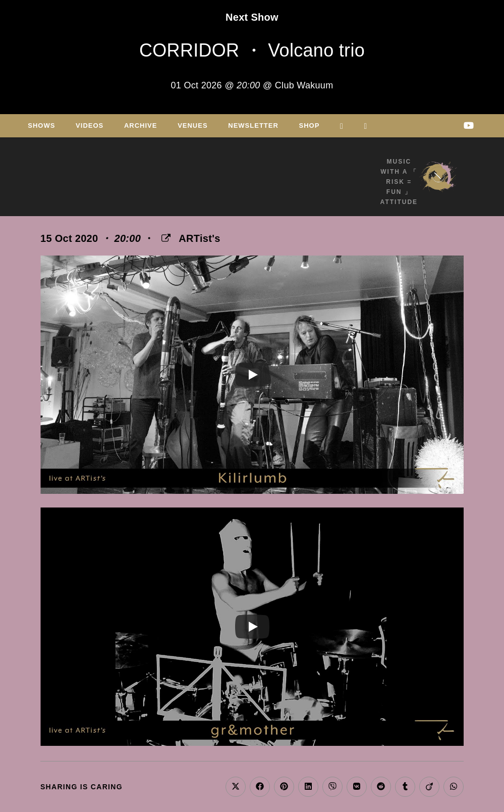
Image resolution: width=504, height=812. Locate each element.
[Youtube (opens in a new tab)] (469, 125)
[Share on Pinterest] (284, 787)
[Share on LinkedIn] (308, 787)
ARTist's (199, 238)
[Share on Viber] (332, 787)
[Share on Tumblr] (405, 787)
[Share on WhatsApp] (454, 787)
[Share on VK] (357, 787)
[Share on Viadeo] (429, 787)
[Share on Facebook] (260, 787)
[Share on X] (236, 787)
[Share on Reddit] (381, 787)
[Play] (252, 375)
